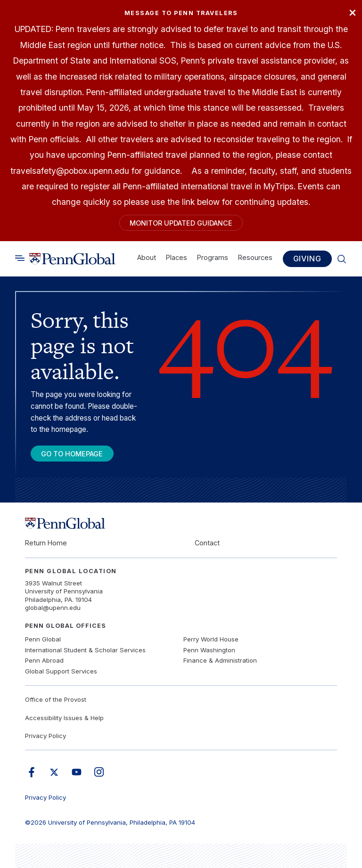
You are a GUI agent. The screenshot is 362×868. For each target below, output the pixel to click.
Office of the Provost (56, 699)
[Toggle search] (20, 258)
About (147, 257)
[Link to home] (72, 259)
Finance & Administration (220, 660)
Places (177, 257)
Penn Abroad (44, 660)
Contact (207, 543)
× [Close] (353, 12)
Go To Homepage (72, 454)
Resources (255, 257)
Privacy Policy (45, 736)
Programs (213, 257)
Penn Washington (209, 650)
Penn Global (43, 639)
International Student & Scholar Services (85, 650)
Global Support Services (61, 671)
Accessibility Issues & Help (64, 718)
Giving (307, 259)
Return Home (46, 543)
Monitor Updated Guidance (181, 223)
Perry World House (211, 639)
